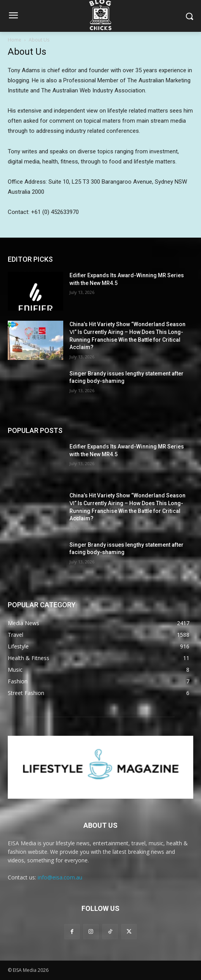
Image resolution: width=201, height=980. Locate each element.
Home (15, 40)
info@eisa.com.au (60, 877)
